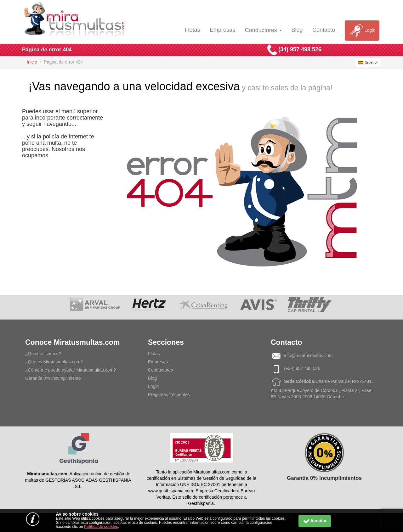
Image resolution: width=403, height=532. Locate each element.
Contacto (324, 30)
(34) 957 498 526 (300, 49)
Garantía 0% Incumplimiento (53, 378)
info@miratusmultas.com (308, 356)
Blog (297, 30)
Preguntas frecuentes (169, 395)
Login (362, 31)
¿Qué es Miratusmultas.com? (54, 362)
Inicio (32, 62)
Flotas (192, 30)
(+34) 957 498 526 (302, 368)
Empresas (222, 30)
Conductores (263, 30)
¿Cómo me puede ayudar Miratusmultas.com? (71, 370)
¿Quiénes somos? (43, 354)
